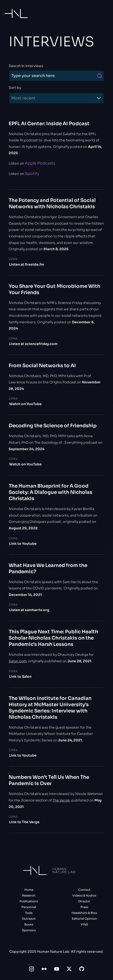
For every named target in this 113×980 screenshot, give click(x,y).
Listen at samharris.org (29, 610)
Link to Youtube (23, 544)
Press (84, 907)
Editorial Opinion (84, 919)
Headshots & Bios (84, 913)
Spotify (32, 174)
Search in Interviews (26, 66)
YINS (84, 924)
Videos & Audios (84, 895)
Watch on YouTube (25, 404)
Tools (29, 913)
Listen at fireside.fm (27, 264)
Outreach (29, 919)
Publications (29, 901)
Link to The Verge (24, 822)
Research (29, 895)
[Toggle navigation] (107, 13)
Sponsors (29, 930)
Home (29, 890)
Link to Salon (20, 676)
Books (29, 924)
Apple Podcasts (40, 163)
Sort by (15, 88)
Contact (84, 890)
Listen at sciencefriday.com (33, 344)
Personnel (29, 907)
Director (84, 901)
